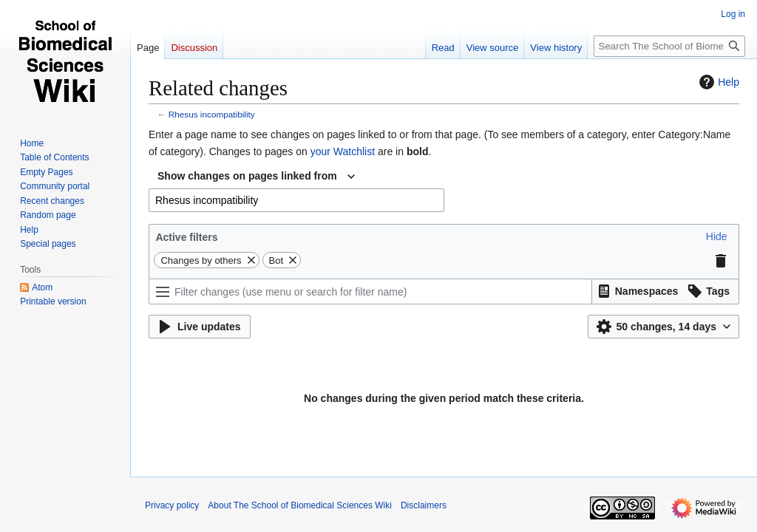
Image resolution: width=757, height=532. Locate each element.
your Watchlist (343, 151)
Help (717, 82)
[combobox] (256, 177)
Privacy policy (172, 505)
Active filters (186, 237)
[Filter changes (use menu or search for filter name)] (370, 291)
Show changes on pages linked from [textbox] (247, 176)
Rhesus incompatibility (212, 114)
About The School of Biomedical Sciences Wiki (300, 505)
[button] (717, 236)
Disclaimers (424, 505)
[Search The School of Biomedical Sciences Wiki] (669, 46)
